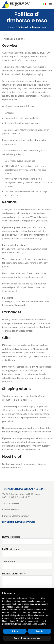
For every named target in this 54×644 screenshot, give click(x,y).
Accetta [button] (39, 631)
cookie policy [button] (23, 607)
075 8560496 (13, 503)
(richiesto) (27, 539)
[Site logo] (17, 4)
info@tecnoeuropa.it (19, 516)
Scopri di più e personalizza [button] (27, 638)
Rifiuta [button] (15, 631)
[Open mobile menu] (50, 4)
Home (11, 27)
